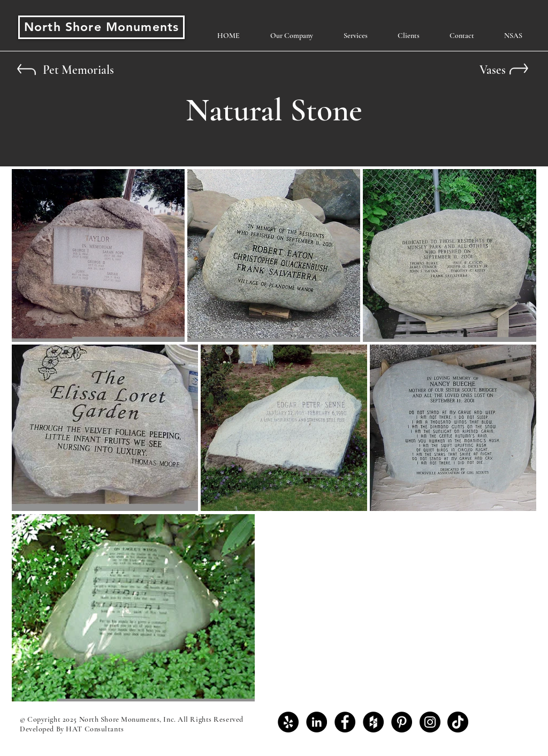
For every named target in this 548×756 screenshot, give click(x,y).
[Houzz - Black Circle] (373, 722)
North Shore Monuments (101, 27)
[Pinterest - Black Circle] (402, 722)
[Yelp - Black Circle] (288, 722)
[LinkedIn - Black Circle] (317, 722)
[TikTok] (458, 722)
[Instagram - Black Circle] (430, 722)
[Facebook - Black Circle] (345, 722)
